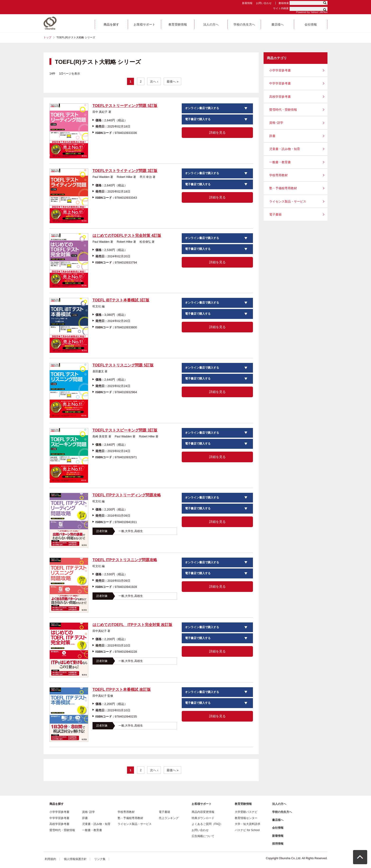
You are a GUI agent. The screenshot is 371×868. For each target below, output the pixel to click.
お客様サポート (202, 804)
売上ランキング (169, 818)
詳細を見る (217, 132)
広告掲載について (203, 836)
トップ (47, 37)
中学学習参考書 (280, 83)
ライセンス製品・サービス (288, 201)
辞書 (272, 136)
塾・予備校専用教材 (283, 188)
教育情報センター (246, 818)
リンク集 (100, 859)
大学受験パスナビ (246, 812)
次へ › (154, 82)
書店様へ (278, 820)
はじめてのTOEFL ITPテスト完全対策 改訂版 (132, 625)
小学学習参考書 (280, 70)
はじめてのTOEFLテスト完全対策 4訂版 (127, 236)
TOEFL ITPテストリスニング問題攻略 (125, 560)
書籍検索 (284, 3)
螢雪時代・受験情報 (283, 110)
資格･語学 (276, 123)
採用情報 (278, 844)
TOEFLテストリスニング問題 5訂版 (123, 365)
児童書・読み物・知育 (285, 149)
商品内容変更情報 (203, 812)
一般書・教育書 (280, 162)
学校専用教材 (278, 175)
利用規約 (50, 859)
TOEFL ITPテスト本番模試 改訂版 (122, 690)
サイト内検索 (281, 8)
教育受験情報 (243, 804)
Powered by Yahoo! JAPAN (312, 12)
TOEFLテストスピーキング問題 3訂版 (125, 430)
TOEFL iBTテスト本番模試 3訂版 (121, 300)
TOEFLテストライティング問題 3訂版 (125, 171)
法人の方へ (279, 804)
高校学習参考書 (280, 97)
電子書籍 (275, 214)
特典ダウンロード (203, 818)
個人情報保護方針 (75, 859)
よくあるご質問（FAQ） (207, 824)
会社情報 (278, 828)
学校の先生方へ (282, 812)
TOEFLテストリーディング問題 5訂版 (125, 106)
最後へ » (172, 82)
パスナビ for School (247, 830)
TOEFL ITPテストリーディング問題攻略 (127, 495)
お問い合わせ (264, 3)
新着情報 (247, 3)
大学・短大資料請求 (247, 824)
